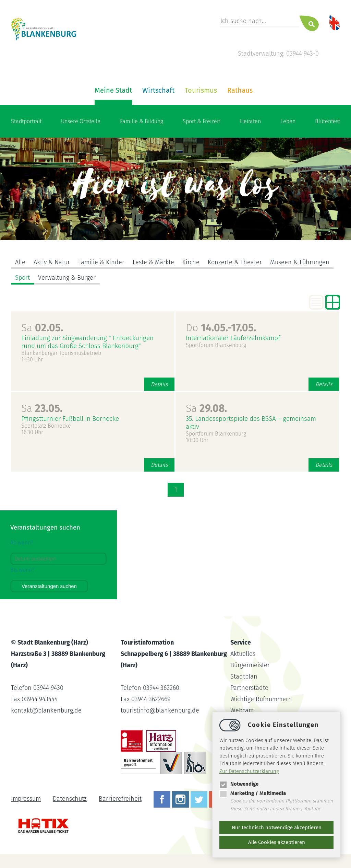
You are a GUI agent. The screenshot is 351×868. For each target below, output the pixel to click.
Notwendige (239, 784)
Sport (22, 278)
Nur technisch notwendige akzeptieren (277, 828)
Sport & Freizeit (201, 121)
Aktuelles (243, 654)
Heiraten (250, 121)
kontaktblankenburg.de (46, 710)
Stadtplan (244, 676)
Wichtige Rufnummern (261, 699)
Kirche (191, 262)
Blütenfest (328, 121)
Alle (20, 262)
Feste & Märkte (153, 262)
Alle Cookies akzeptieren (277, 842)
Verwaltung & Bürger (67, 278)
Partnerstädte (249, 688)
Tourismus (201, 90)
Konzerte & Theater (235, 262)
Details (159, 384)
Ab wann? (22, 542)
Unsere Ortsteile (81, 121)
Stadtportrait (26, 121)
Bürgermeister (250, 665)
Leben (288, 121)
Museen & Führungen (300, 262)
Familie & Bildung (142, 121)
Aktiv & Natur (52, 262)
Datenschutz (70, 799)
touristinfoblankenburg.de (160, 710)
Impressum (26, 799)
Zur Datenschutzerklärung (249, 771)
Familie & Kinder (101, 262)
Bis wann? (22, 570)
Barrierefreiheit (120, 799)
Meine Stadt (113, 90)
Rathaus (240, 90)
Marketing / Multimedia (253, 793)
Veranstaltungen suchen (49, 586)
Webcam (242, 710)
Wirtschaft (158, 90)
